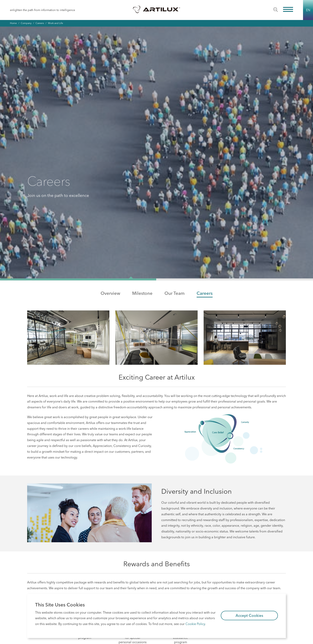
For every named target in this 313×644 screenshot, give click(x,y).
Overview (110, 160)
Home (13, 23)
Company (26, 23)
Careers (40, 23)
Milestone (142, 160)
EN (308, 10)
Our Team (175, 160)
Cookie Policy (195, 624)
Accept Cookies (249, 615)
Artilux (156, 9)
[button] (78, 146)
